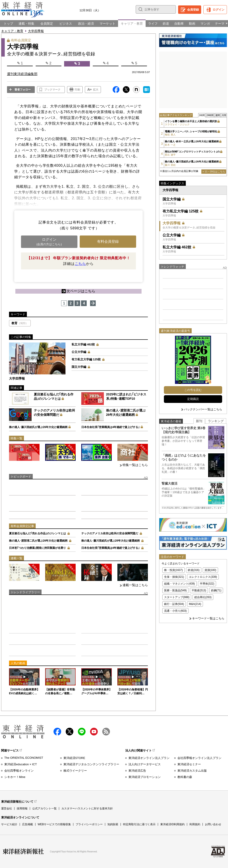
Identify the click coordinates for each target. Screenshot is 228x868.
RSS (106, 732)
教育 (20, 323)
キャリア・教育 (12, 31)
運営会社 (7, 809)
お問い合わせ (213, 824)
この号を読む (193, 390)
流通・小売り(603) (175, 611)
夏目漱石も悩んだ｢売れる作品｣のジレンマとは (37, 533)
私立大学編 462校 (83, 344)
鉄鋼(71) (216, 590)
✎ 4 (106, 63)
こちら (80, 264)
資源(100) (210, 570)
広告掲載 (28, 824)
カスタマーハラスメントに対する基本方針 (87, 809)
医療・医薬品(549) (175, 590)
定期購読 (193, 399)
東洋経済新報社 (23, 851)
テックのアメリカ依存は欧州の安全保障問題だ (110, 533)
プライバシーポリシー (89, 824)
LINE (82, 732)
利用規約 (195, 824)
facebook (57, 732)
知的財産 (113, 824)
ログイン (219, 10)
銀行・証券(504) (174, 604)
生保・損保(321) (174, 577)
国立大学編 (79, 367)
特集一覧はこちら (135, 465)
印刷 (77, 90)
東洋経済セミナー (189, 764)
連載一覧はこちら (135, 585)
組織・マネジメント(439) (179, 584)
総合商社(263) (203, 597)
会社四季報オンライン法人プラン (199, 758)
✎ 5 (134, 63)
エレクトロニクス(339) (203, 577)
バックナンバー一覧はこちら (203, 409)
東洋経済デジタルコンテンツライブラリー (91, 764)
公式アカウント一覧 (44, 809)
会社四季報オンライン (19, 771)
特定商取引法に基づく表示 (139, 824)
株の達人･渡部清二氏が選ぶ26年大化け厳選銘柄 (38, 541)
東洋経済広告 (137, 771)
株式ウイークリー (75, 771)
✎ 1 (20, 63)
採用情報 (22, 809)
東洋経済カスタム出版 (192, 771)
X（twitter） (70, 732)
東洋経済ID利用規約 (172, 824)
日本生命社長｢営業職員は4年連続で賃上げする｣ (111, 427)
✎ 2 (48, 63)
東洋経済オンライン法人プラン (149, 758)
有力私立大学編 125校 (86, 359)
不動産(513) (199, 590)
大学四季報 (36, 31)
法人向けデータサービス (145, 764)
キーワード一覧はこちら (208, 618)
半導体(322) (207, 584)
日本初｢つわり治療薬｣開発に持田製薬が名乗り (37, 548)
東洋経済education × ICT (21, 764)
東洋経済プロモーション (145, 777)
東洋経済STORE (74, 758)
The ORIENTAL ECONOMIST (24, 758)
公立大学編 (79, 352)
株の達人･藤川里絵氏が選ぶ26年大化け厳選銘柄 (38, 427)
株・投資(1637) (173, 570)
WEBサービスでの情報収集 (54, 824)
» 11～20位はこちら (214, 171)
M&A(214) (195, 604)
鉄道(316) (194, 570)
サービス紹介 (9, 824)
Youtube (94, 732)
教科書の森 (185, 777)
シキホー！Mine (15, 777)
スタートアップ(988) (177, 597)
